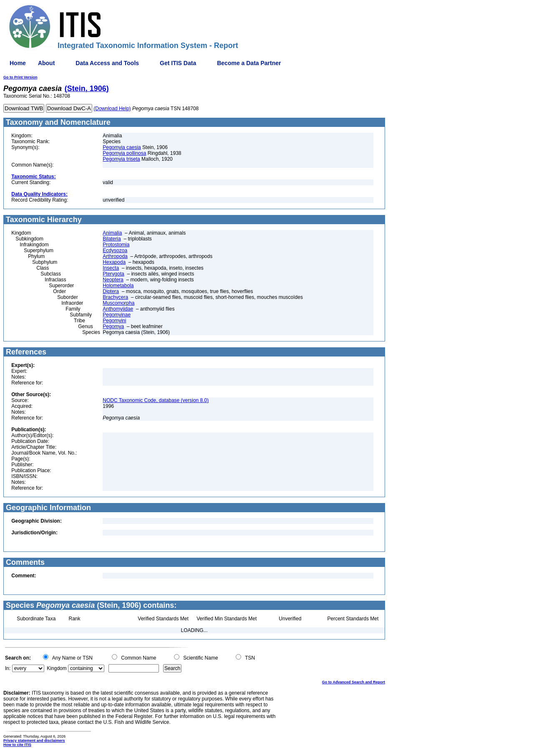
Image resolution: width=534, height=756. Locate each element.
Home (18, 63)
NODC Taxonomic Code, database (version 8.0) (156, 400)
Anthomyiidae (118, 309)
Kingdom (57, 668)
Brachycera (115, 297)
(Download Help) (112, 109)
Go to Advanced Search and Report (354, 682)
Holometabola (118, 286)
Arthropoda (115, 256)
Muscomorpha (118, 303)
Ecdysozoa (115, 250)
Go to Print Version (20, 77)
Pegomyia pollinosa (124, 153)
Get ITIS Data (178, 63)
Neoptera (113, 280)
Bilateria (112, 239)
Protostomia (116, 245)
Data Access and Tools (107, 63)
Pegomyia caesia (122, 147)
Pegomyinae (117, 315)
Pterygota (113, 274)
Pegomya (113, 326)
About (46, 63)
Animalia (112, 233)
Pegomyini (114, 321)
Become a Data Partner (249, 63)
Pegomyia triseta (121, 159)
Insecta (111, 268)
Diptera (111, 291)
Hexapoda (114, 262)
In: (8, 668)
